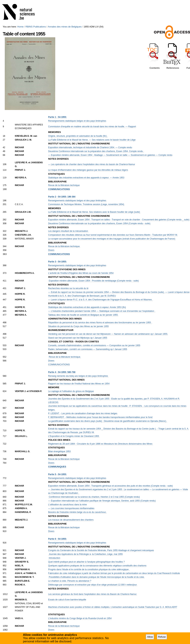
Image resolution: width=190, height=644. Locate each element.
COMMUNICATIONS (59, 364)
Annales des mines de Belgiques (65, 27)
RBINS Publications (36, 27)
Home (20, 27)
